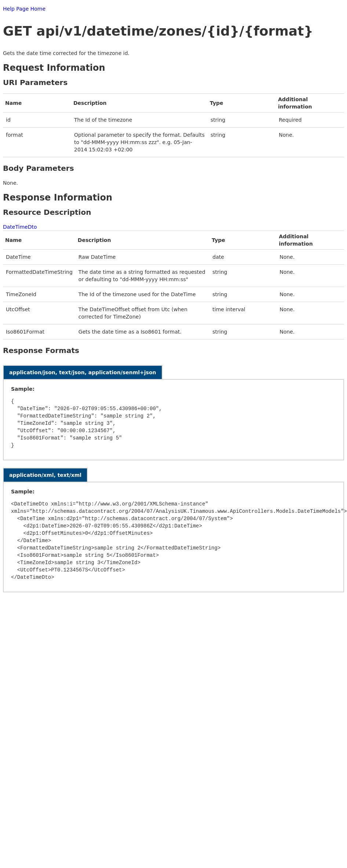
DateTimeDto (20, 227)
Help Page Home (24, 9)
